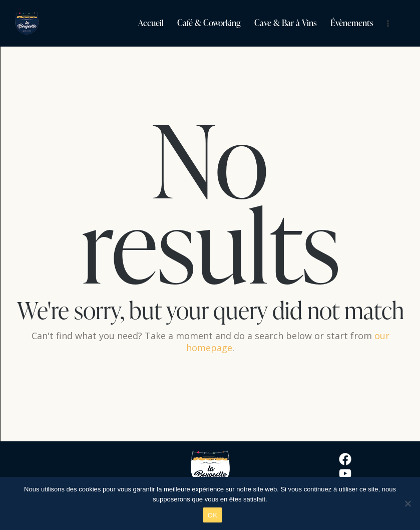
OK (213, 515)
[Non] (407, 503)
